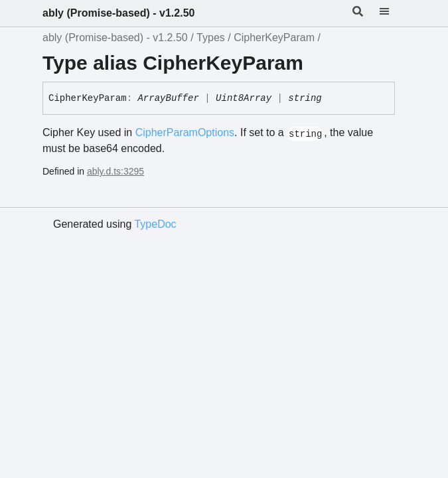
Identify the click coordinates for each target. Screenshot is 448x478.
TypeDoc (155, 224)
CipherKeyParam (274, 38)
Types (211, 38)
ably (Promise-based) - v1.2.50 (118, 13)
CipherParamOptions (185, 132)
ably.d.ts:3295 (115, 171)
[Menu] (392, 13)
